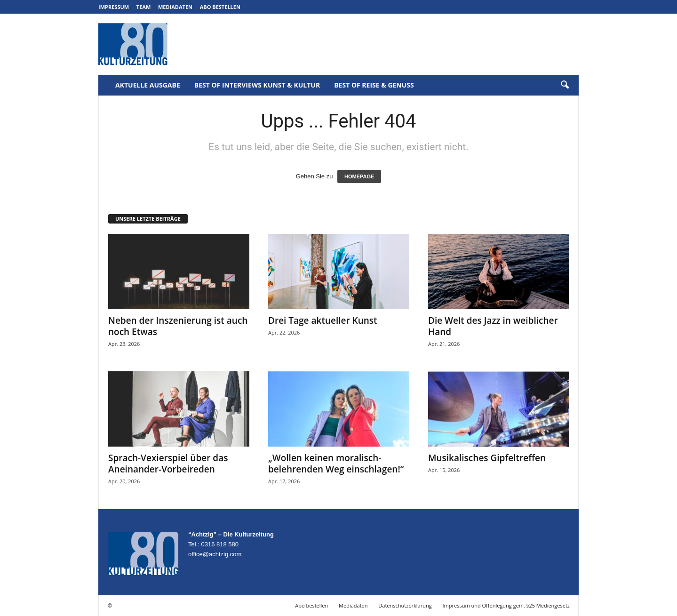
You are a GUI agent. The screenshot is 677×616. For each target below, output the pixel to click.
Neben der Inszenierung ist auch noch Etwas (178, 326)
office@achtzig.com (215, 554)
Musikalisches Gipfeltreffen (487, 458)
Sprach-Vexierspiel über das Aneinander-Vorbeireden (168, 464)
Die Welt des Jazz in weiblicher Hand (493, 326)
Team (144, 7)
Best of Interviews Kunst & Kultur (257, 85)
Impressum (114, 7)
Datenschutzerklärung (405, 605)
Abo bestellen (220, 7)
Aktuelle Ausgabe (148, 85)
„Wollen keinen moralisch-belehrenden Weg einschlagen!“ (336, 464)
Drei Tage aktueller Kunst (323, 320)
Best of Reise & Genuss (374, 85)
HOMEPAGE (359, 176)
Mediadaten (175, 7)
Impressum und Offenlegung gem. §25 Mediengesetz (506, 605)
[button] (565, 85)
